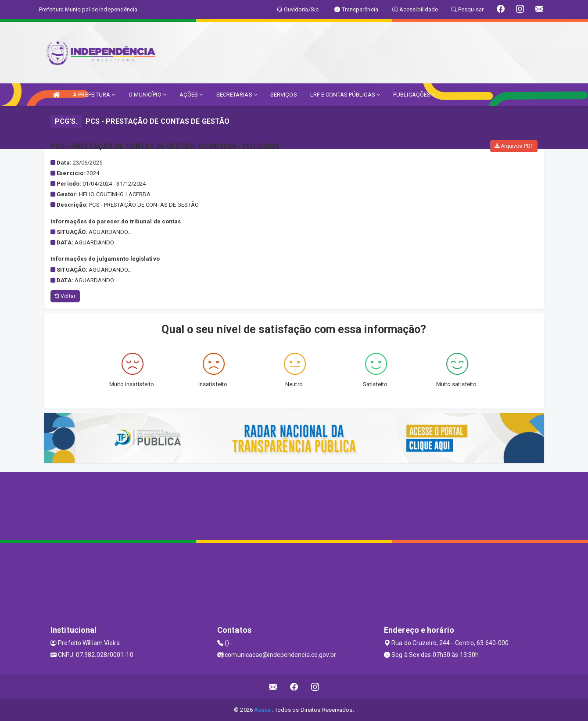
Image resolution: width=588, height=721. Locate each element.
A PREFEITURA (94, 95)
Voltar (65, 296)
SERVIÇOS (284, 95)
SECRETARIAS (237, 95)
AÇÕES (191, 95)
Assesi (263, 710)
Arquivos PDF (514, 146)
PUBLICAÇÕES (414, 95)
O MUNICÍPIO (147, 95)
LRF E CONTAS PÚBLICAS (345, 95)
